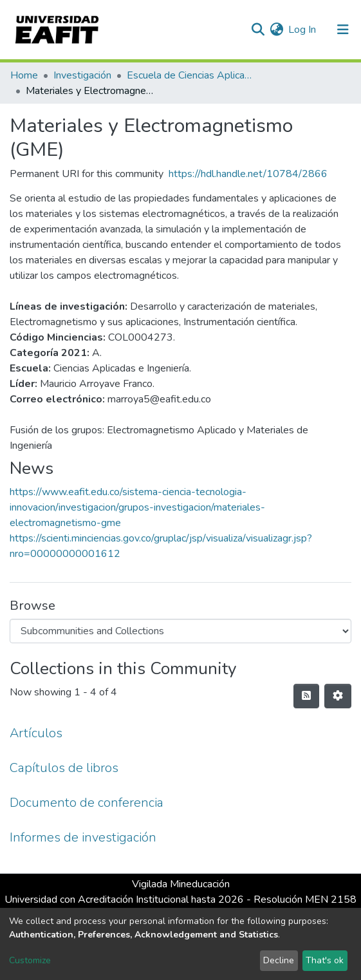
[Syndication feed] (306, 696)
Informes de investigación (83, 837)
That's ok (325, 960)
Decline (279, 960)
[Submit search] (258, 30)
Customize (30, 960)
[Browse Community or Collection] (181, 631)
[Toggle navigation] (343, 30)
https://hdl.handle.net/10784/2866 (248, 174)
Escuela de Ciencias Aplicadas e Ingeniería (191, 75)
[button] (276, 30)
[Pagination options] (338, 696)
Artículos (36, 733)
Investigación (82, 75)
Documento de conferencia (87, 803)
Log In (303, 30)
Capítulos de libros (64, 768)
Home (24, 75)
